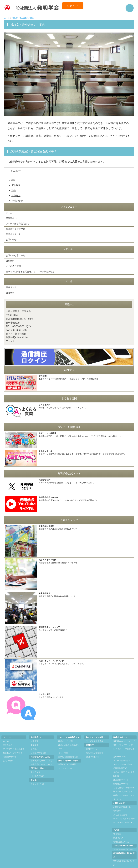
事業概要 (35, 739)
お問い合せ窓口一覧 (16, 252)
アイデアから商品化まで (18, 222)
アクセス (10, 335)
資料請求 (10, 257)
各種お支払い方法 (121, 835)
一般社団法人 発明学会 (65, 866)
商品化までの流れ (66, 735)
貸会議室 (10, 287)
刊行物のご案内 (37, 770)
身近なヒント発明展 (67, 758)
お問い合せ (18, 201)
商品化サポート (14, 232)
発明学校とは (92, 743)
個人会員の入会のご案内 (41, 754)
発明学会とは (13, 218)
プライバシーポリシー (123, 843)
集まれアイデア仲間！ (17, 227)
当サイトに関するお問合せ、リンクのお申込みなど (32, 267)
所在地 (34, 743)
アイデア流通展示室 (122, 754)
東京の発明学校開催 (95, 746)
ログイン (74, 8)
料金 (14, 190)
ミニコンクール (65, 762)
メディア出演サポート (123, 758)
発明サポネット (120, 750)
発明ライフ (36, 766)
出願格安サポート (121, 777)
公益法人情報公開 (38, 746)
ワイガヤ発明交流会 (95, 735)
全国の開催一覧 (93, 750)
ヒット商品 (63, 746)
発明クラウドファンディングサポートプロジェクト (124, 743)
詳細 (14, 180)
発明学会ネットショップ (124, 735)
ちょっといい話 (37, 777)
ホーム (9, 213)
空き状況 (17, 185)
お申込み (17, 195)
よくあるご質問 (14, 262)
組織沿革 (35, 735)
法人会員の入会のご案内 (41, 758)
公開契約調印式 (120, 762)
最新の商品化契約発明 (68, 750)
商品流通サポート (121, 773)
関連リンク (12, 282)
